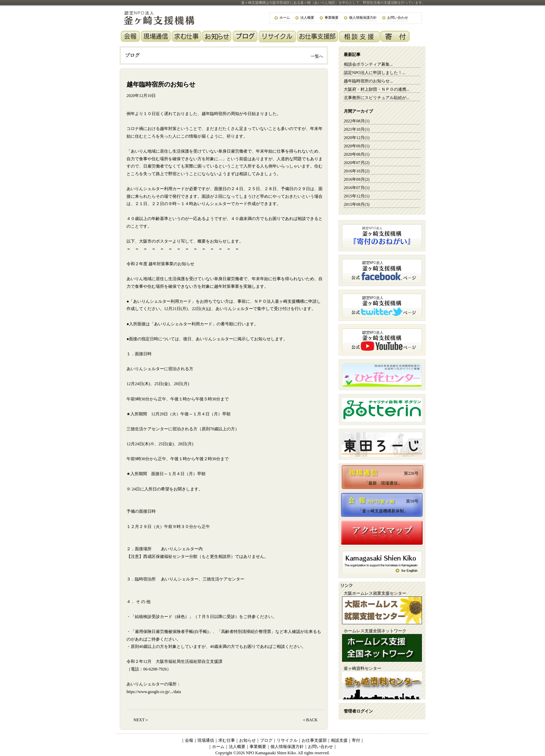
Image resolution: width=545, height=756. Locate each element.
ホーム (285, 18)
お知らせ (247, 740)
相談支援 (339, 740)
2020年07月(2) (357, 163)
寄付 (356, 740)
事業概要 (332, 18)
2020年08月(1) (357, 154)
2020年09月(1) (357, 146)
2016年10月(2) (357, 171)
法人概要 (307, 18)
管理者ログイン (358, 711)
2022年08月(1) (357, 121)
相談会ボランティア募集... (368, 64)
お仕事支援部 (314, 740)
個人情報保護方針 (363, 18)
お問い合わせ (398, 18)
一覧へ (317, 56)
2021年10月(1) (357, 129)
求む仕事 (227, 740)
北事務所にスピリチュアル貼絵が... (377, 98)
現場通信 (206, 740)
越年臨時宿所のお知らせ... (368, 81)
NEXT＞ (141, 720)
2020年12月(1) (357, 138)
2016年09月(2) (357, 179)
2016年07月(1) (357, 188)
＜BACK (310, 720)
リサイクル (287, 740)
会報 (189, 740)
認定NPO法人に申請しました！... (375, 73)
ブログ (266, 740)
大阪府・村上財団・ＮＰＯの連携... (377, 89)
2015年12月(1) (357, 196)
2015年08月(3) (357, 204)
